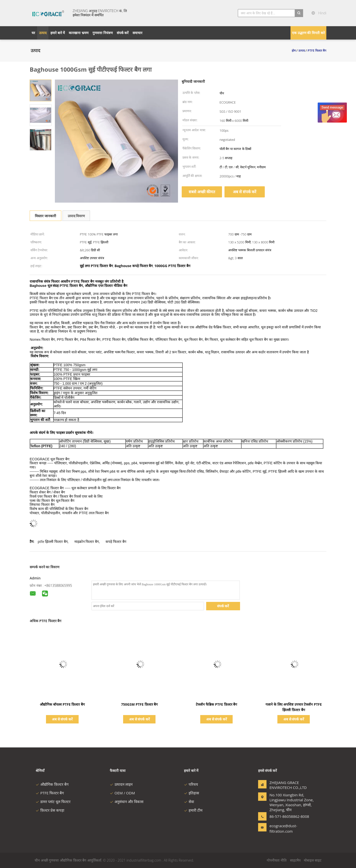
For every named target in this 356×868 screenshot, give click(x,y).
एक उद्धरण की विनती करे (308, 33)
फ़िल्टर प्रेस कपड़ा (50, 810)
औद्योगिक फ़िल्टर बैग (52, 784)
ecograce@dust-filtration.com (283, 828)
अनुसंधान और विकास (127, 802)
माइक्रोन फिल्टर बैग (87, 541)
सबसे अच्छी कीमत (202, 192)
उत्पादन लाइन (121, 784)
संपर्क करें (223, 606)
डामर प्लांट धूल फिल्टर (53, 802)
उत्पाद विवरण (76, 216)
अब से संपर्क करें (245, 192)
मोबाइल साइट (313, 860)
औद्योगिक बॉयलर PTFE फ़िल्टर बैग (62, 704)
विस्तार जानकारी (45, 216)
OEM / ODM (122, 793)
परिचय (191, 784)
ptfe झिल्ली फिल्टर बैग (53, 541)
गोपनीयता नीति (277, 860)
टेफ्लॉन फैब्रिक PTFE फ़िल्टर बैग (216, 704)
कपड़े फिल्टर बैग (116, 541)
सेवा (189, 802)
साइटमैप (295, 860)
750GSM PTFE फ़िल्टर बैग (139, 704)
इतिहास (191, 793)
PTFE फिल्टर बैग (50, 793)
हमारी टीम (193, 810)
